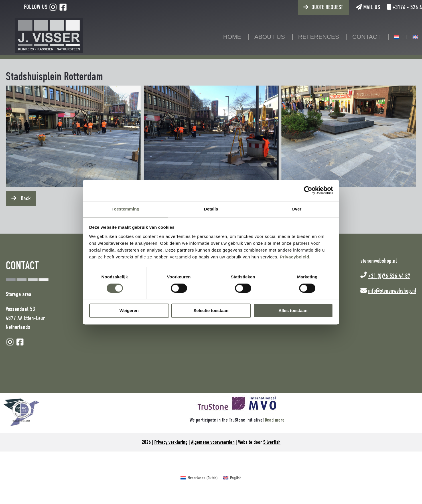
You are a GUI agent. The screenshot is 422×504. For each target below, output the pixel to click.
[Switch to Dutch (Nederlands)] (199, 478)
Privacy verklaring (171, 442)
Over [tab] (297, 209)
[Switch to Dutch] (387, 37)
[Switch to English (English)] (232, 478)
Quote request (309, 7)
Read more (275, 420)
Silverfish (272, 442)
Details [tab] (211, 209)
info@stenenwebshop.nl (392, 291)
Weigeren (129, 311)
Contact (358, 37)
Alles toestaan (293, 311)
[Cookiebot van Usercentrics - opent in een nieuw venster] (308, 190)
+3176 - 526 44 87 (391, 7)
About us (260, 37)
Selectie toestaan (211, 311)
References (310, 37)
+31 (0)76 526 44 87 (389, 276)
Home (223, 37)
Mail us (350, 7)
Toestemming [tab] (125, 209)
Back (25, 198)
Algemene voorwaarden (213, 442)
